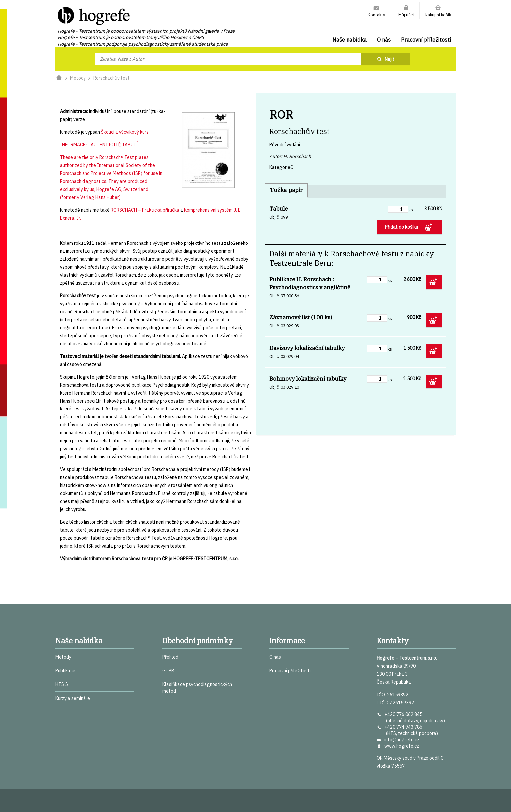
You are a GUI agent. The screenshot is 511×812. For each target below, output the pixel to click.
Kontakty (376, 15)
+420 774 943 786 (403, 727)
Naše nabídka (349, 40)
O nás (384, 40)
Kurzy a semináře (73, 698)
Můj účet (406, 15)
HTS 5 (61, 684)
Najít (389, 59)
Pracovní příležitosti (426, 40)
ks (411, 210)
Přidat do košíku (402, 227)
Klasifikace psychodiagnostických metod (197, 687)
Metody (78, 78)
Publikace (65, 671)
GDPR (168, 671)
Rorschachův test (112, 78)
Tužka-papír (286, 190)
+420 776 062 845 (403, 714)
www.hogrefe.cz (402, 746)
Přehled (170, 657)
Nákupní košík (438, 15)
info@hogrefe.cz (402, 740)
